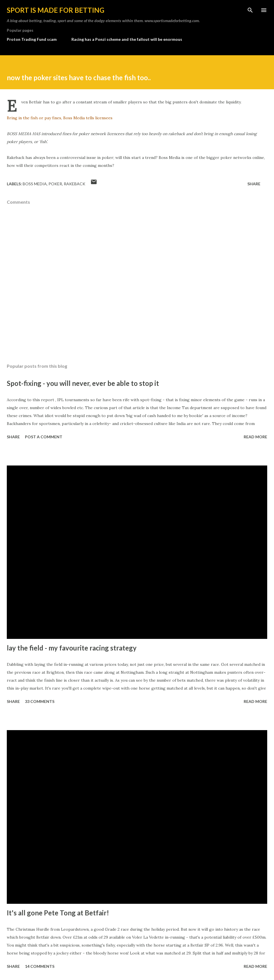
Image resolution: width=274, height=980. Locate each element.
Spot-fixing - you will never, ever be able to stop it (83, 383)
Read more (255, 437)
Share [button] (254, 184)
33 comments (40, 701)
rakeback (75, 184)
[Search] (250, 10)
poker (55, 184)
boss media (35, 184)
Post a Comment (44, 437)
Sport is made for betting (56, 10)
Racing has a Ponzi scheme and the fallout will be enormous (127, 39)
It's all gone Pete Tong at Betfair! (58, 913)
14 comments (40, 966)
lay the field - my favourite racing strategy (72, 648)
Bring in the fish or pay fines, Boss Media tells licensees (60, 118)
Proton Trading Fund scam (32, 39)
